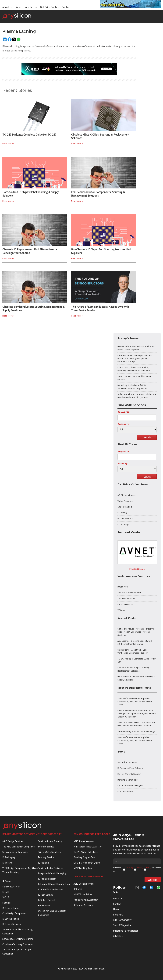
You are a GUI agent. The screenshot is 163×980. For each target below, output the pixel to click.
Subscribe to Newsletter (126, 931)
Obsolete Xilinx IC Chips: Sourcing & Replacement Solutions (100, 136)
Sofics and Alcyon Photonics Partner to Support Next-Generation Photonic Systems (136, 632)
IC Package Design (47, 879)
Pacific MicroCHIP (126, 604)
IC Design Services (12, 924)
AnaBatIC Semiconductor (129, 593)
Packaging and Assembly (86, 900)
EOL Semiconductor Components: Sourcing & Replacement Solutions (98, 194)
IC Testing (122, 513)
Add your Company (122, 920)
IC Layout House (11, 919)
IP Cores (78, 889)
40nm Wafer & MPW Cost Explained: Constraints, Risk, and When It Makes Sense (135, 740)
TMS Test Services (126, 598)
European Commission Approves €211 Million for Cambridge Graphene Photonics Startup (135, 358)
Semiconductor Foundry (50, 841)
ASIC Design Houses (127, 495)
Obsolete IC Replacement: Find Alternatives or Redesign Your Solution (30, 251)
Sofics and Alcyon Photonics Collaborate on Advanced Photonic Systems (137, 396)
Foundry (122, 463)
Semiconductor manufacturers (18, 939)
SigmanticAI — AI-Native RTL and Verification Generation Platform (133, 651)
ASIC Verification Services (51, 889)
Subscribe (153, 880)
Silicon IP (7, 903)
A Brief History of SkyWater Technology (136, 731)
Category (123, 424)
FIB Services (44, 906)
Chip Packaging (125, 507)
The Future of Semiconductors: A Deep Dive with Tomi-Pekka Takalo (100, 309)
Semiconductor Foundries (15, 852)
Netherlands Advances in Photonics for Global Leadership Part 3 (136, 348)
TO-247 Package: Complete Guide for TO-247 (29, 135)
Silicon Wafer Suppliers (49, 852)
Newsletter (31, 7)
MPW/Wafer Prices (83, 894)
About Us (7, 7)
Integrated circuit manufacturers (55, 884)
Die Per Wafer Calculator (129, 774)
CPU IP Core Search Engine (130, 785)
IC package (43, 863)
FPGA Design (124, 524)
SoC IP (6, 897)
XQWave (121, 610)
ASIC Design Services (13, 841)
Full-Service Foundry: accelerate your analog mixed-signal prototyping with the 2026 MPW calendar (137, 714)
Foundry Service (46, 847)
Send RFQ (118, 915)
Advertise (118, 936)
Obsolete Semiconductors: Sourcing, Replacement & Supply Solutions (33, 309)
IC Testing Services (83, 905)
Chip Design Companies (14, 913)
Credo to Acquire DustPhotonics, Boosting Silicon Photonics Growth (134, 369)
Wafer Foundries (125, 501)
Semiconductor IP (11, 887)
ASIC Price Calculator (127, 762)
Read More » (8, 144)
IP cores (7, 881)
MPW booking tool (83, 868)
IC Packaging (9, 857)
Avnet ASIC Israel (137, 569)
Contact (66, 7)
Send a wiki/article (122, 925)
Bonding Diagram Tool (128, 780)
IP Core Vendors (125, 518)
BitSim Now (123, 587)
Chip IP (6, 892)
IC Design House (11, 908)
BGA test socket (46, 900)
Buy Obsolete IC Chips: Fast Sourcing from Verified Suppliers (101, 251)
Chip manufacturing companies (18, 944)
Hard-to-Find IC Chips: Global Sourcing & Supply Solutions (30, 194)
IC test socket (45, 895)
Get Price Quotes (49, 7)
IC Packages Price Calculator (131, 768)
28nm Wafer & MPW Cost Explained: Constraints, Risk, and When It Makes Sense (135, 701)
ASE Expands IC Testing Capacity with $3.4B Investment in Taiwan (135, 642)
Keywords (123, 412)
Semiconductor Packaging (51, 868)
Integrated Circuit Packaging (52, 873)
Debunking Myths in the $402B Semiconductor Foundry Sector (132, 387)
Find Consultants (125, 791)
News (18, 7)
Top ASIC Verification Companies (19, 847)
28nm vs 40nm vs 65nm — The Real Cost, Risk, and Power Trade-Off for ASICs (136, 724)
